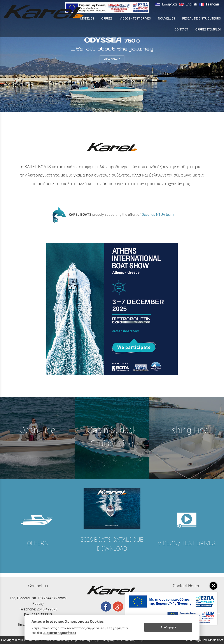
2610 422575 (47, 609)
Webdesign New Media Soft (204, 640)
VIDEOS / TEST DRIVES (187, 543)
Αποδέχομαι (168, 627)
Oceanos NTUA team (158, 215)
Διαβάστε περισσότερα (60, 633)
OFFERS (37, 543)
